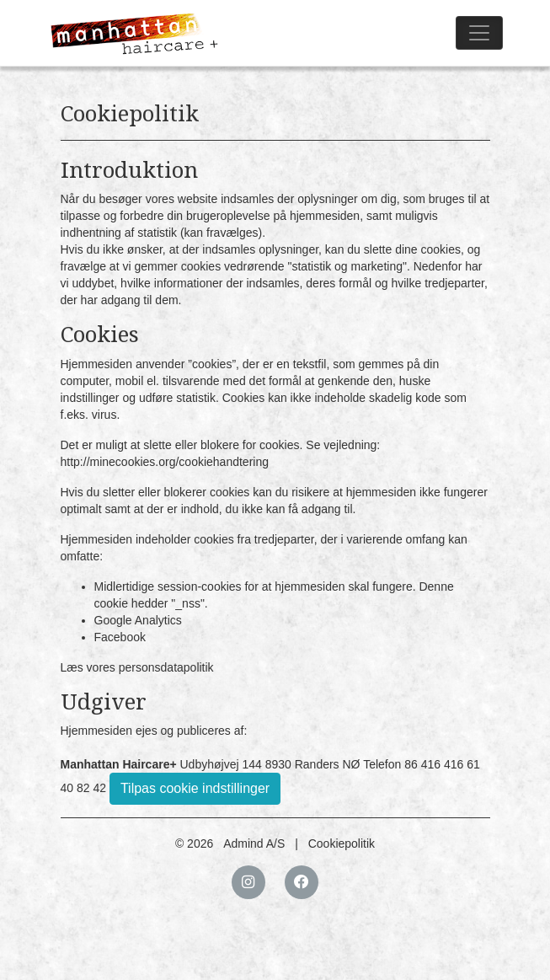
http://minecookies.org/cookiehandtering (165, 462)
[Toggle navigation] (479, 33)
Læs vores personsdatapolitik (137, 667)
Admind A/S (254, 843)
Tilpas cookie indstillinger (195, 788)
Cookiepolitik (342, 843)
